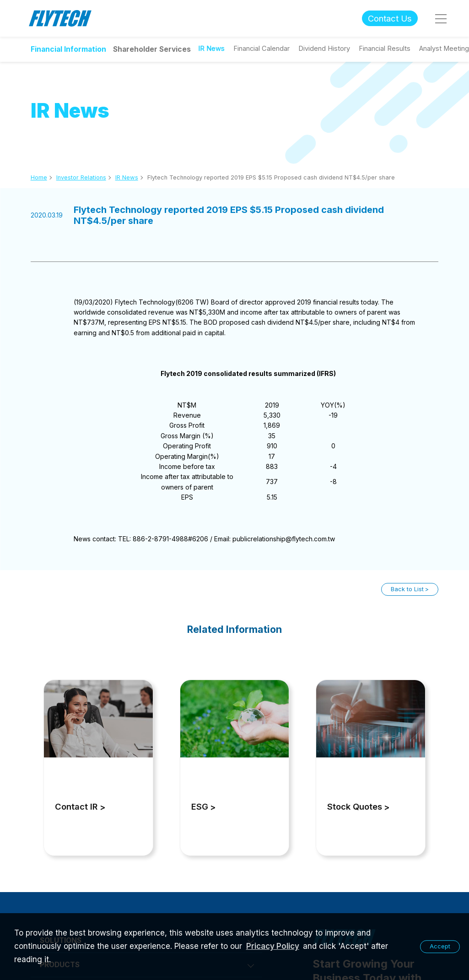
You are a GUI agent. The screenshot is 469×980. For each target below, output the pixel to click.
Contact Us (390, 18)
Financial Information (68, 49)
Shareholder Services (152, 49)
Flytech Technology (60, 19)
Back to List (407, 589)
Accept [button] (440, 946)
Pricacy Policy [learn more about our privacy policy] (273, 946)
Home (39, 177)
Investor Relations (81, 177)
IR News (127, 177)
